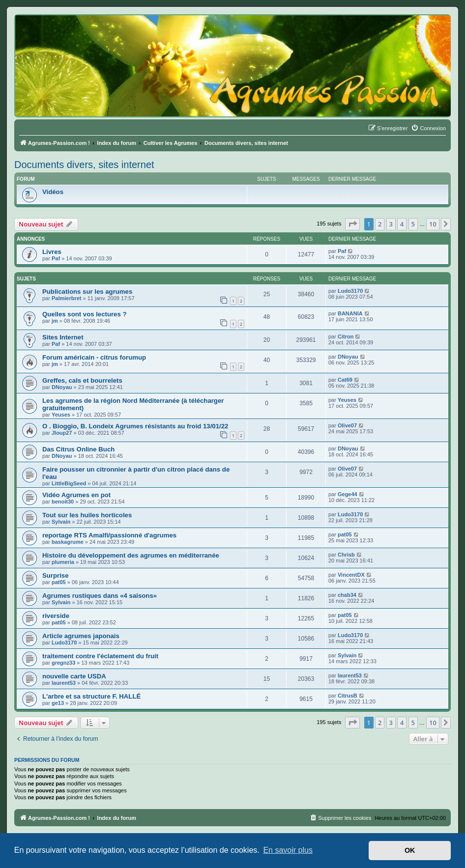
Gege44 (348, 494)
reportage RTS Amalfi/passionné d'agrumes (109, 535)
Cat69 (345, 380)
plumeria (63, 562)
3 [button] (391, 224)
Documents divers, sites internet (84, 165)
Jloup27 (62, 433)
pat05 (345, 534)
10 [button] (433, 224)
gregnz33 (63, 663)
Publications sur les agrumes (87, 292)
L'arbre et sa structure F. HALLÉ (91, 696)
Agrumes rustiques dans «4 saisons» (100, 596)
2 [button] (380, 224)
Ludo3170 (350, 291)
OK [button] (410, 850)
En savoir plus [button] (288, 850)
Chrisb (346, 555)
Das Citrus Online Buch (78, 449)
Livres (52, 252)
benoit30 (63, 502)
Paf (56, 258)
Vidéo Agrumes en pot (76, 495)
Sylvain (61, 522)
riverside (56, 616)
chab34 (347, 595)
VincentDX (351, 575)
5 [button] (413, 224)
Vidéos (53, 192)
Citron (346, 336)
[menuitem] (428, 128)
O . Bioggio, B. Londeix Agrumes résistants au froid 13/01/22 (135, 426)
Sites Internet (63, 337)
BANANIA (350, 313)
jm (55, 321)
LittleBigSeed (69, 483)
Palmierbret (67, 298)
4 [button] (402, 224)
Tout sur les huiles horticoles (87, 515)
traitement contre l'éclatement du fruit (100, 656)
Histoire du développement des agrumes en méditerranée (131, 555)
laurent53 (64, 683)
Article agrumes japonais (81, 636)
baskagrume (68, 542)
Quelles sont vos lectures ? (85, 314)
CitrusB (348, 696)
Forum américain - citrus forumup (94, 357)
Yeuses (61, 415)
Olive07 (347, 425)
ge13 (58, 703)
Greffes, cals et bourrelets (82, 380)
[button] (352, 224)
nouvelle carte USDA (74, 676)
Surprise (56, 575)
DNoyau (348, 357)
